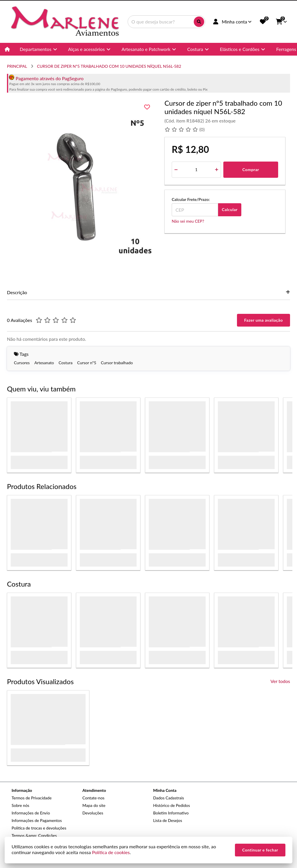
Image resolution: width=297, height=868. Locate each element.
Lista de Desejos (168, 820)
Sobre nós (20, 805)
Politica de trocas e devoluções (39, 828)
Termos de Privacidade (32, 798)
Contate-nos (93, 798)
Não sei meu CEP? (188, 221)
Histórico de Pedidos (172, 805)
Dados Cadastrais (169, 798)
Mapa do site (94, 805)
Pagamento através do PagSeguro (46, 78)
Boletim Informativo (171, 813)
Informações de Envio (31, 813)
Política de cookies (111, 852)
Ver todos (280, 681)
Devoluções (93, 813)
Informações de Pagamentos (37, 820)
